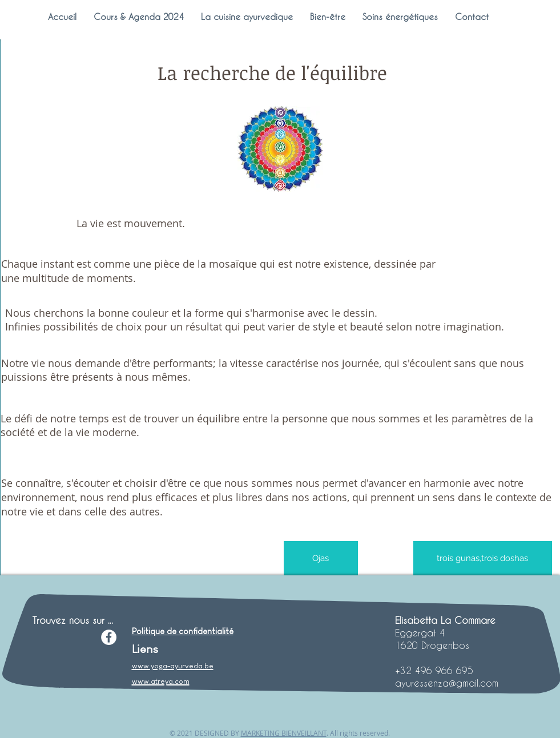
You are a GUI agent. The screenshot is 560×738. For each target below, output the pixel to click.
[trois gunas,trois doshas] (483, 558)
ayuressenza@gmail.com (447, 683)
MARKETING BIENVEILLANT (284, 733)
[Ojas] (321, 558)
